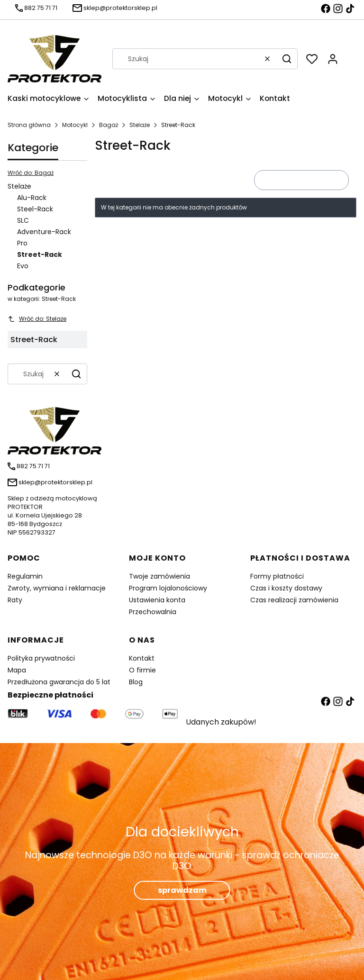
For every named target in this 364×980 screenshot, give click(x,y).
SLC (23, 220)
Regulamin (25, 576)
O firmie (142, 670)
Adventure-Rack (44, 232)
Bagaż (109, 125)
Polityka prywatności (41, 658)
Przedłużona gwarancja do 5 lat (59, 682)
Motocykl (75, 125)
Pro (22, 243)
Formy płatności (277, 576)
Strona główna (29, 125)
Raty (15, 600)
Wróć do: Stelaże (37, 319)
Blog (136, 682)
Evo (23, 266)
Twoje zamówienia (159, 576)
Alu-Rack (32, 198)
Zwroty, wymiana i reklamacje (57, 588)
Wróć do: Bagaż (31, 173)
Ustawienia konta (157, 600)
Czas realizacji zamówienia (294, 600)
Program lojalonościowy (168, 588)
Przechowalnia (153, 612)
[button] (287, 59)
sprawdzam (182, 890)
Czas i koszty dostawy (286, 588)
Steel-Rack (35, 209)
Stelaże (140, 125)
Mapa (17, 670)
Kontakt (142, 658)
